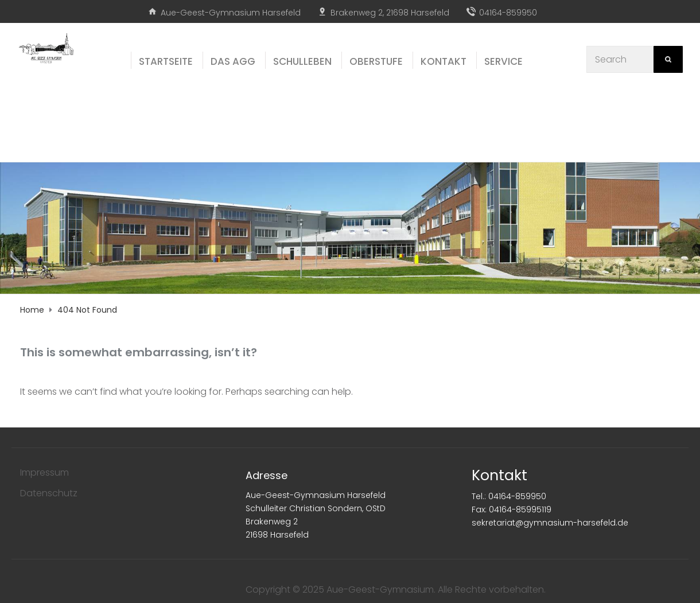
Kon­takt (444, 61)
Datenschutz (49, 493)
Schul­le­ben (302, 61)
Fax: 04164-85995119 (512, 509)
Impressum (44, 472)
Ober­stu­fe (376, 61)
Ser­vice (503, 61)
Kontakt (499, 475)
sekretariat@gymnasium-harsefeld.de (550, 523)
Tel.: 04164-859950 (509, 496)
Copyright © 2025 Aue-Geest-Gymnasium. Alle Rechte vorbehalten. (396, 590)
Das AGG (233, 61)
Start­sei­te (166, 61)
